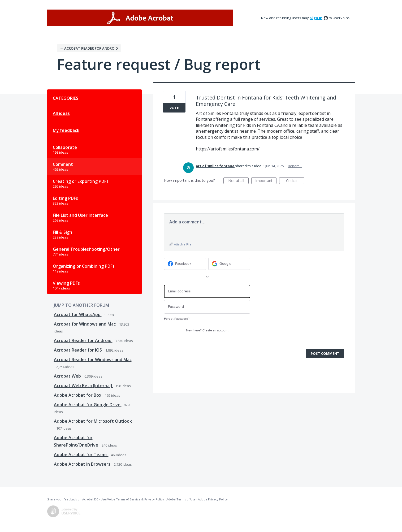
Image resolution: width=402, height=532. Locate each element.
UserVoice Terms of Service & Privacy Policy (132, 499)
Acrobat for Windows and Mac (85, 324)
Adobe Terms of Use (181, 499)
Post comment (325, 353)
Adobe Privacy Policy (213, 499)
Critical (295, 181)
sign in (316, 18)
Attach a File (183, 244)
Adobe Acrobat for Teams (81, 455)
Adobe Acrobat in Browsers (83, 464)
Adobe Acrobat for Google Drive (88, 405)
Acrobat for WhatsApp (78, 314)
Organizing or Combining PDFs (84, 266)
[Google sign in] (229, 264)
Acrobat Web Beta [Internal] (83, 386)
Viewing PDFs (66, 283)
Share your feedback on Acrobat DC (73, 499)
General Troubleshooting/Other (86, 249)
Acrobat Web (68, 376)
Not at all (239, 181)
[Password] (207, 307)
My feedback (66, 130)
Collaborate (65, 147)
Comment (63, 164)
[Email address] (207, 291)
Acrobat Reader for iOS (78, 350)
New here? (207, 330)
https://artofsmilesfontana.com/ (228, 149)
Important (266, 181)
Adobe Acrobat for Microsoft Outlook (93, 421)
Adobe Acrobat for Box (78, 395)
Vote (174, 108)
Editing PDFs (65, 198)
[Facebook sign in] (185, 264)
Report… (295, 166)
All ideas (61, 113)
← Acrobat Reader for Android (89, 48)
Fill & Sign (62, 232)
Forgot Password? (177, 319)
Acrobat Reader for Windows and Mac (93, 360)
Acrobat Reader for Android (83, 340)
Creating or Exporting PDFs (81, 181)
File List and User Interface (80, 215)
